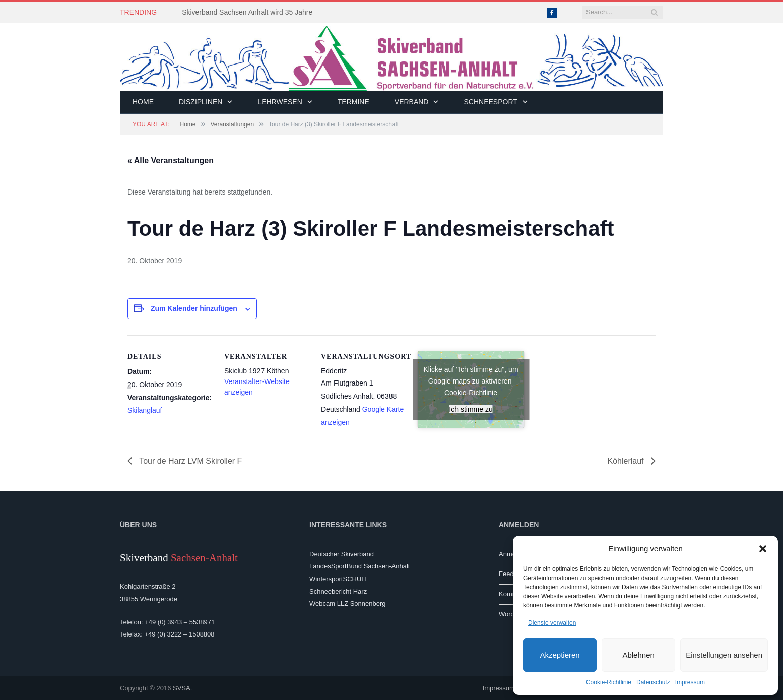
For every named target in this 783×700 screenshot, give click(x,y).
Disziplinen (201, 102)
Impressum (690, 682)
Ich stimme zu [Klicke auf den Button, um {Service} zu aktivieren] (471, 409)
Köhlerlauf (627, 461)
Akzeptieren (560, 655)
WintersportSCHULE (339, 579)
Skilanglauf (145, 410)
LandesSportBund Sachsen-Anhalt (360, 566)
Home (143, 102)
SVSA (182, 688)
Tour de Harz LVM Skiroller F (189, 461)
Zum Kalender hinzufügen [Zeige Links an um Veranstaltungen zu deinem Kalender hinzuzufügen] (194, 308)
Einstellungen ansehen (724, 655)
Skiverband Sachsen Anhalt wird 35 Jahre (247, 12)
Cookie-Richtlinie (609, 682)
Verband (412, 102)
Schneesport (490, 102)
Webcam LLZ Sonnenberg (348, 603)
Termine (353, 102)
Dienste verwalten (552, 623)
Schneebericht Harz (338, 591)
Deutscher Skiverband (342, 554)
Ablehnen (638, 655)
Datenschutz (653, 682)
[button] (763, 549)
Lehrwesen (280, 102)
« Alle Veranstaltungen (171, 161)
